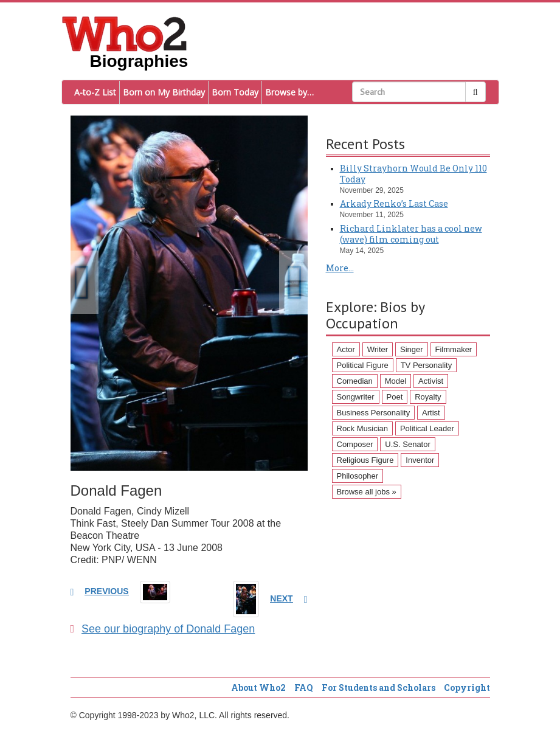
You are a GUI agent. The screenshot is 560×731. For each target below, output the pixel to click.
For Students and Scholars (379, 688)
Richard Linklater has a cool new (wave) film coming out (411, 234)
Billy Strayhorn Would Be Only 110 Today (413, 174)
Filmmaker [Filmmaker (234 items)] (454, 349)
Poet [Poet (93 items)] (395, 397)
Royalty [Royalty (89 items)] (428, 397)
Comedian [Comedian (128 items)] (355, 381)
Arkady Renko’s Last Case (394, 203)
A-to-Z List (95, 92)
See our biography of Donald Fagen (163, 629)
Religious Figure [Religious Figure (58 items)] (365, 460)
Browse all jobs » (367, 492)
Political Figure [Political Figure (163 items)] (363, 365)
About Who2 (258, 688)
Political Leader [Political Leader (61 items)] (427, 428)
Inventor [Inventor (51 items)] (420, 460)
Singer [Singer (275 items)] (412, 349)
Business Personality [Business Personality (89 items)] (374, 413)
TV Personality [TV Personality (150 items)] (427, 365)
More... (340, 268)
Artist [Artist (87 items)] (431, 413)
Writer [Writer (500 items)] (378, 349)
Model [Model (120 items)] (396, 381)
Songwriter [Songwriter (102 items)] (356, 397)
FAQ (304, 688)
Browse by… (289, 92)
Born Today (235, 92)
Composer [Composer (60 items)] (355, 444)
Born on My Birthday (164, 92)
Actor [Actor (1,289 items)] (346, 349)
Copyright (467, 688)
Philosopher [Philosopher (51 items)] (358, 476)
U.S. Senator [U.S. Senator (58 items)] (407, 444)
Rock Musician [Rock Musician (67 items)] (363, 428)
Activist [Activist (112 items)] (431, 381)
